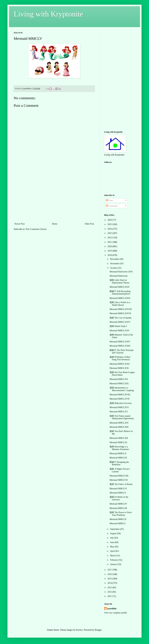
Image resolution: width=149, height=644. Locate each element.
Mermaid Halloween (119, 276)
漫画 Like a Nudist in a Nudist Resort (120, 304)
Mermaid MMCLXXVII (120, 313)
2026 (110, 220)
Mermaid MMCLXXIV (120, 342)
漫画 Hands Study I (118, 326)
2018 (110, 255)
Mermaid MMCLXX (119, 379)
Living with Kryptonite (48, 14)
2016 (110, 574)
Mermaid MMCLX (118, 454)
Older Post (89, 224)
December (115, 259)
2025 (110, 224)
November (115, 264)
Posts (109, 200)
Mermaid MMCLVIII (119, 476)
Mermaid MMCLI (118, 523)
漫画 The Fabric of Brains (121, 484)
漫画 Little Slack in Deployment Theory (120, 281)
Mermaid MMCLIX (118, 458)
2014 (110, 583)
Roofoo (79, 630)
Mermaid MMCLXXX (120, 287)
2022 (110, 238)
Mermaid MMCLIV (118, 504)
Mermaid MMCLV (118, 493)
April (113, 551)
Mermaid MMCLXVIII (120, 395)
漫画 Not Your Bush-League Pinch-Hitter (122, 374)
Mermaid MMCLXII (119, 438)
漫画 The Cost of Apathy (121, 318)
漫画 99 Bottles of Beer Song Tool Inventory (120, 358)
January (114, 564)
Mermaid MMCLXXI (119, 368)
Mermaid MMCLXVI (119, 407)
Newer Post (20, 224)
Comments (112, 206)
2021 (110, 242)
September (115, 529)
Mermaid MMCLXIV (119, 423)
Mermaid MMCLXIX (119, 384)
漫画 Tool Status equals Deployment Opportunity (122, 417)
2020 (110, 246)
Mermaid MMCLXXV (120, 331)
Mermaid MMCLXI (118, 442)
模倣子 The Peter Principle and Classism (122, 352)
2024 (110, 229)
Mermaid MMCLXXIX (120, 298)
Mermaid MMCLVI (118, 489)
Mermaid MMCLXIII (119, 427)
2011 (110, 596)
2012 (110, 592)
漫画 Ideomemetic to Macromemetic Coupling (122, 389)
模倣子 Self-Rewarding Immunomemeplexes (120, 293)
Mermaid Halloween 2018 (121, 272)
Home (55, 224)
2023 (110, 233)
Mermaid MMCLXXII (119, 364)
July (112, 538)
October (114, 268)
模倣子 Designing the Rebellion (119, 463)
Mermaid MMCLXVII (119, 399)
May (112, 547)
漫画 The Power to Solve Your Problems (121, 514)
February (114, 560)
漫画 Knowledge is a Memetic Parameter (119, 448)
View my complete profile (116, 613)
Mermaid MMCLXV (119, 412)
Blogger (98, 630)
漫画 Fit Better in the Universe (119, 498)
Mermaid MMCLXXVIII (121, 309)
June (112, 542)
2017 (110, 570)
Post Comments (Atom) (36, 229)
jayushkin (112, 609)
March (113, 556)
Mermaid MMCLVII (119, 480)
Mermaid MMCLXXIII (120, 346)
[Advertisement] (54, 199)
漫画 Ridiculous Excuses (121, 403)
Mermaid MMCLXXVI (120, 322)
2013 (110, 588)
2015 (110, 579)
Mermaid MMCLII (118, 519)
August (113, 533)
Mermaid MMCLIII (118, 508)
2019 (110, 251)
